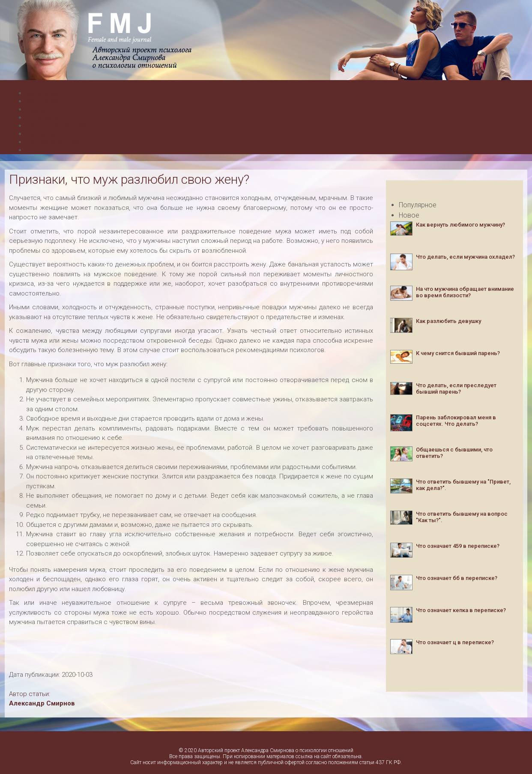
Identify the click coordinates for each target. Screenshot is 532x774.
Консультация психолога (65, 126)
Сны (32, 150)
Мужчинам (43, 93)
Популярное (418, 205)
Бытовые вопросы (55, 142)
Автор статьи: (30, 694)
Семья (36, 109)
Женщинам (43, 101)
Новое (409, 215)
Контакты (41, 134)
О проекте (42, 118)
